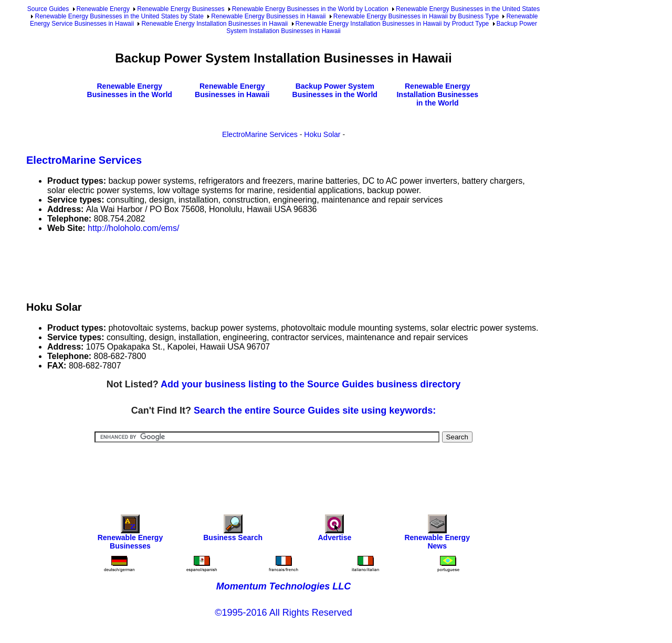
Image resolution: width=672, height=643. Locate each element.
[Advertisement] (217, 265)
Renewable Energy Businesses (181, 9)
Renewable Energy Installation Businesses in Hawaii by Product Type (392, 24)
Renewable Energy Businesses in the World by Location (310, 9)
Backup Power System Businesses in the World (335, 90)
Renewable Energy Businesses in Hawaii (268, 16)
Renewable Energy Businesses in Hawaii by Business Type (416, 16)
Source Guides (48, 9)
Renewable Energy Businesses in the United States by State (119, 16)
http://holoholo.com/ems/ (133, 228)
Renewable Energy (103, 9)
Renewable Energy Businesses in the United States (468, 9)
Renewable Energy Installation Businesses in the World (437, 94)
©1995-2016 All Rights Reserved (283, 613)
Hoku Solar (322, 134)
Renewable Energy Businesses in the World (130, 90)
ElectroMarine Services (260, 134)
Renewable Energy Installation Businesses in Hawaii (214, 24)
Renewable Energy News (437, 535)
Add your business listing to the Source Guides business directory (311, 384)
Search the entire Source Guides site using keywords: (315, 410)
